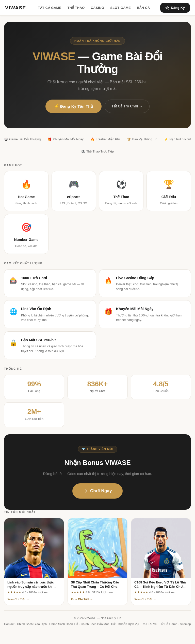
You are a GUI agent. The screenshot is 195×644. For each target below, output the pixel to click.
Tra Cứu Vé (149, 624)
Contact (9, 624)
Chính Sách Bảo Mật (95, 624)
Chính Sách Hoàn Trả (64, 624)
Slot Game (120, 8)
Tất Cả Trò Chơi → (127, 106)
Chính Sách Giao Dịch (32, 624)
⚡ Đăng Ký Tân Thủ (74, 106)
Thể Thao (76, 8)
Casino (98, 8)
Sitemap (185, 624)
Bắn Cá (143, 8)
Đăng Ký (175, 8)
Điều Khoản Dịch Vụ (125, 624)
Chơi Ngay (97, 491)
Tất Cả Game (50, 8)
